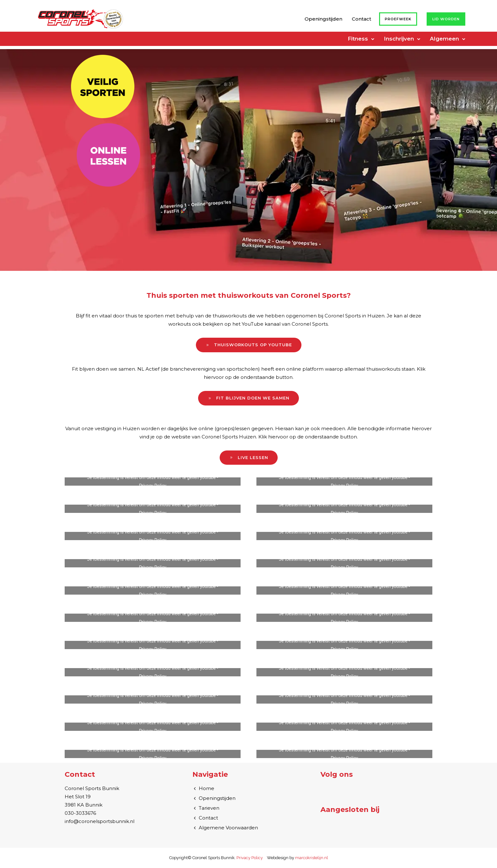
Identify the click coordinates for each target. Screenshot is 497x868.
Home (207, 788)
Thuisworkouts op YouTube (249, 345)
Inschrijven (399, 39)
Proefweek (398, 19)
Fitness (358, 39)
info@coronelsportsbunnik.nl (100, 821)
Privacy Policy (152, 486)
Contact (361, 19)
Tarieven (209, 808)
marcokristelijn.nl (312, 858)
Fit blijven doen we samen (248, 398)
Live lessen (249, 458)
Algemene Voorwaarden (228, 828)
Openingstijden (323, 19)
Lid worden (446, 19)
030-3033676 (80, 813)
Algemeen (444, 39)
